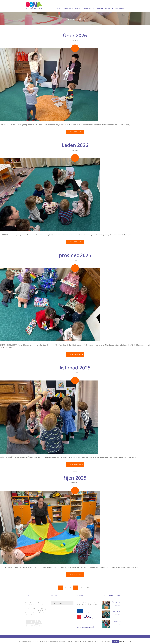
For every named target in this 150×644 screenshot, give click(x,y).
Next (88, 588)
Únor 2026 (75, 35)
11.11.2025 (75, 483)
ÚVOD (58, 6)
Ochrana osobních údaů (85, 627)
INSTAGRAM (120, 6)
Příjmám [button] (115, 641)
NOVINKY (79, 6)
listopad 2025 (75, 368)
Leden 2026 (75, 145)
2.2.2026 (75, 150)
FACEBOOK (109, 6)
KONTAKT (99, 6)
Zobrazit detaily (125, 641)
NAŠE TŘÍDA (68, 6)
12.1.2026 (75, 260)
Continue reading (75, 132)
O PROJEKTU (89, 6)
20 (81, 588)
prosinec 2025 (75, 255)
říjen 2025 (75, 478)
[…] (130, 125)
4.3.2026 (75, 40)
